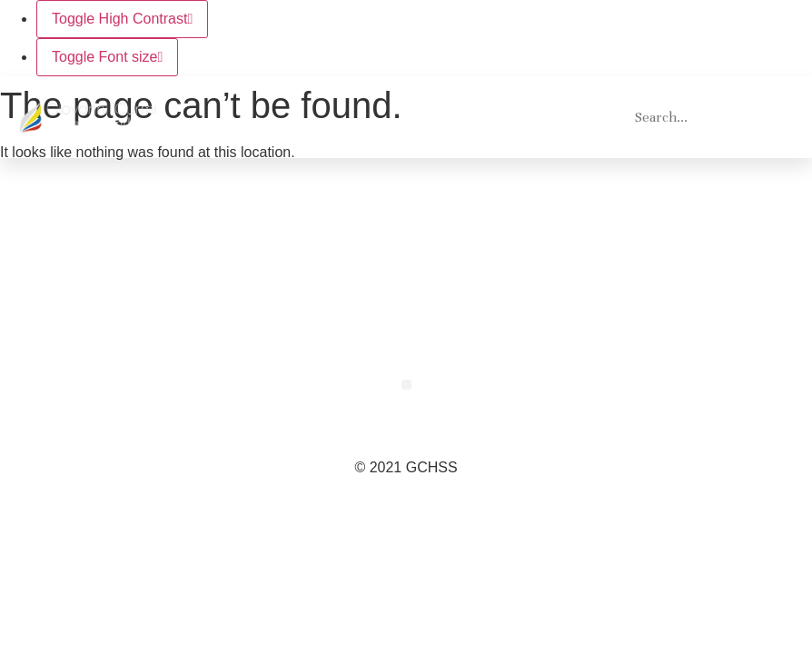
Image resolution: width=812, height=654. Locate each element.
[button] (594, 118)
